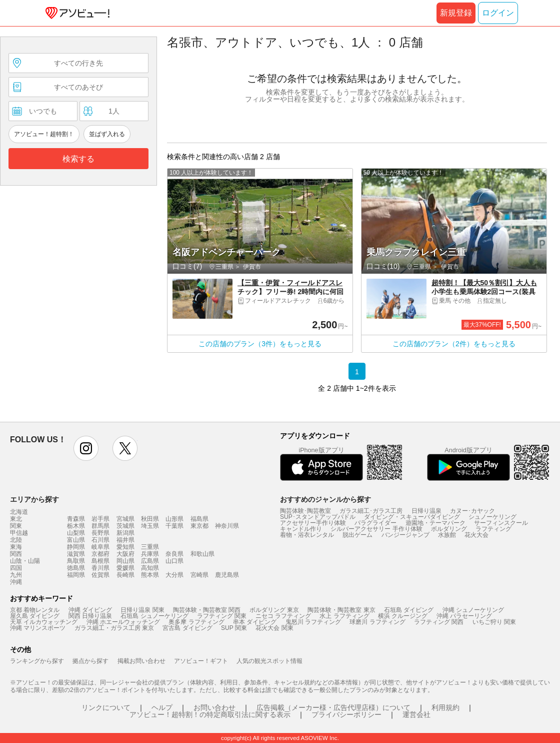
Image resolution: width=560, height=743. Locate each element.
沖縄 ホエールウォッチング (123, 622)
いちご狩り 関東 (494, 622)
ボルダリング (449, 529)
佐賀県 (100, 575)
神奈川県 (227, 526)
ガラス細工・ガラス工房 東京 (114, 628)
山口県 (174, 561)
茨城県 (125, 526)
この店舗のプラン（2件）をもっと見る (454, 344)
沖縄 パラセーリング (464, 616)
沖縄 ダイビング (90, 610)
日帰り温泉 (426, 511)
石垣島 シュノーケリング (154, 616)
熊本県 (150, 575)
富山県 (76, 540)
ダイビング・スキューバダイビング (412, 517)
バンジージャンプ (405, 535)
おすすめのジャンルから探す (325, 499)
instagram (86, 448)
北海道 (19, 512)
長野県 (100, 533)
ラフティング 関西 (439, 622)
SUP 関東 (234, 628)
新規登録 (456, 13)
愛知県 (125, 547)
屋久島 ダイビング (35, 616)
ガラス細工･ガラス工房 (371, 511)
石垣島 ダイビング (409, 610)
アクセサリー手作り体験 (313, 523)
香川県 (100, 568)
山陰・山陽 (25, 561)
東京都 (199, 526)
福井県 (125, 540)
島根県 (100, 561)
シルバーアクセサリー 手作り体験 (376, 529)
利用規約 (445, 707)
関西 (16, 554)
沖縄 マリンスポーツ (38, 628)
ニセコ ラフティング (283, 616)
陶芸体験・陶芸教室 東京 (341, 610)
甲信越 (19, 533)
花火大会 (476, 535)
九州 (16, 575)
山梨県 (76, 533)
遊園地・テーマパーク (435, 523)
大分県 (174, 575)
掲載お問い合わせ (141, 661)
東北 (16, 519)
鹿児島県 (227, 575)
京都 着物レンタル (35, 610)
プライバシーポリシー (346, 714)
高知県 (150, 568)
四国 (16, 568)
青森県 (76, 519)
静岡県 (76, 547)
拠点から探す (90, 661)
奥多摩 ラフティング (196, 622)
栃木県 (76, 526)
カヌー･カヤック (472, 511)
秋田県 (150, 519)
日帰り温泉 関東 (142, 610)
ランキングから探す (37, 661)
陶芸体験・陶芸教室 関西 (207, 610)
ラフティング (493, 529)
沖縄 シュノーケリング (473, 610)
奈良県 (174, 554)
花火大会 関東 (274, 628)
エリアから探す (34, 499)
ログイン (498, 13)
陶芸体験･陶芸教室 (305, 511)
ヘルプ (162, 707)
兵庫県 (150, 554)
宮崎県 (199, 575)
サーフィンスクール (501, 523)
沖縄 (16, 582)
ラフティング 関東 (222, 616)
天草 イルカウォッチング (44, 622)
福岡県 (76, 575)
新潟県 (125, 533)
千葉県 (174, 526)
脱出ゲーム (357, 535)
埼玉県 (150, 526)
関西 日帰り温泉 (90, 616)
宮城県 (125, 519)
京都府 (100, 554)
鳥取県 (76, 561)
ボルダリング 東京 (274, 610)
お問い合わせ (214, 707)
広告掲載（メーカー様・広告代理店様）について (333, 707)
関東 (16, 526)
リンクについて (106, 707)
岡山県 (125, 561)
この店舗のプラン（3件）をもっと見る (260, 344)
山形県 (174, 519)
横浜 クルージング (403, 616)
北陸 (16, 540)
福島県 (199, 519)
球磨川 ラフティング (377, 622)
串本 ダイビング (255, 622)
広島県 (150, 561)
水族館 (447, 535)
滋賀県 (76, 554)
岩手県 (100, 519)
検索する (78, 159)
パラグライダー (375, 523)
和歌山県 (202, 554)
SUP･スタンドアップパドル (318, 517)
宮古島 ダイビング (187, 628)
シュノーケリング (492, 517)
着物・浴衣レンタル (307, 535)
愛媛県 (125, 568)
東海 (16, 547)
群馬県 (100, 526)
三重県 (150, 547)
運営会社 (416, 714)
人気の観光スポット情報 (269, 661)
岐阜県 (100, 547)
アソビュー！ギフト (201, 661)
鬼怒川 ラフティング (313, 622)
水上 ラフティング (344, 616)
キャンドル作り (301, 529)
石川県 (100, 540)
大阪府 (125, 554)
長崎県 (125, 575)
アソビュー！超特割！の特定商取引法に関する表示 (210, 714)
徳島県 (76, 568)
